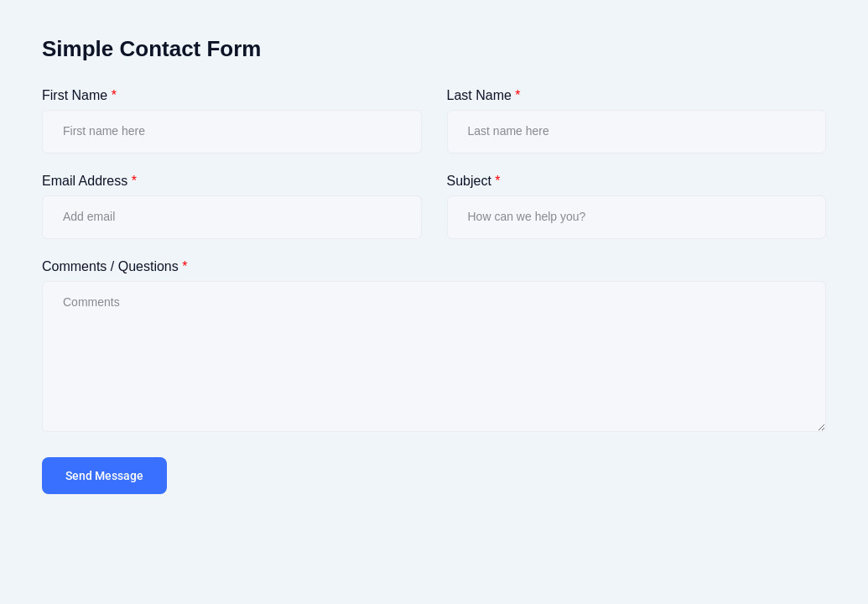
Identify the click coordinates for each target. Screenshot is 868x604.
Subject (474, 181)
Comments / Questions (114, 266)
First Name (79, 95)
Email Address (89, 181)
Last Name (484, 95)
